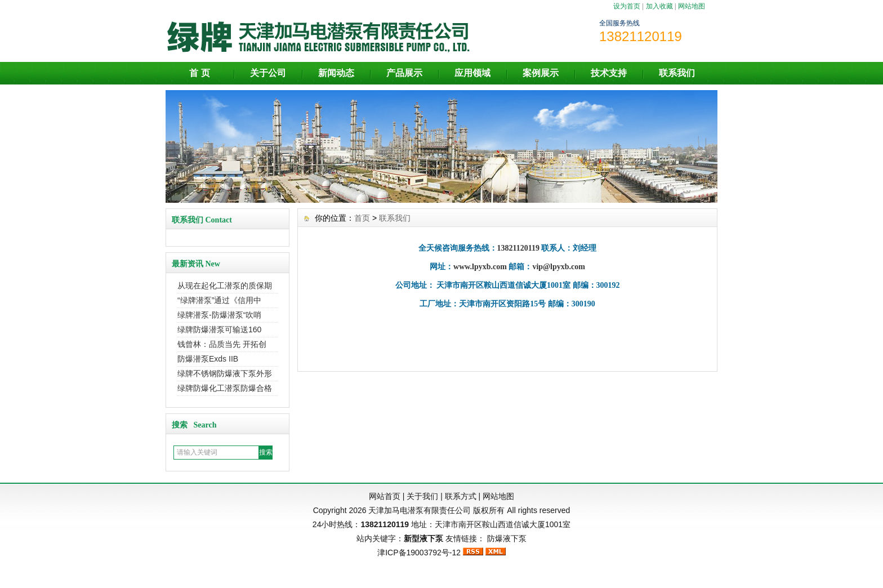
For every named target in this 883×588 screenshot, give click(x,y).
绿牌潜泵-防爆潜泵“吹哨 (219, 315)
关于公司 (268, 73)
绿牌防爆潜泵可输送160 (219, 329)
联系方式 (461, 496)
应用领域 (472, 73)
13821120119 (385, 524)
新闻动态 (336, 73)
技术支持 (609, 73)
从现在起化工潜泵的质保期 (225, 286)
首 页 (199, 73)
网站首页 (385, 496)
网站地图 (692, 6)
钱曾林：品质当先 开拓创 (222, 344)
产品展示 (404, 73)
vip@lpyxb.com (559, 267)
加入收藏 (659, 6)
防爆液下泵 (507, 538)
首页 (362, 218)
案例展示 (541, 73)
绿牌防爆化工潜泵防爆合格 (225, 388)
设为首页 (627, 6)
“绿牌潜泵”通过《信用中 (219, 300)
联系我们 (677, 73)
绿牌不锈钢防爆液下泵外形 (225, 373)
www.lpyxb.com (480, 267)
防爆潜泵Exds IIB (208, 359)
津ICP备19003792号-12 (419, 553)
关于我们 (422, 496)
